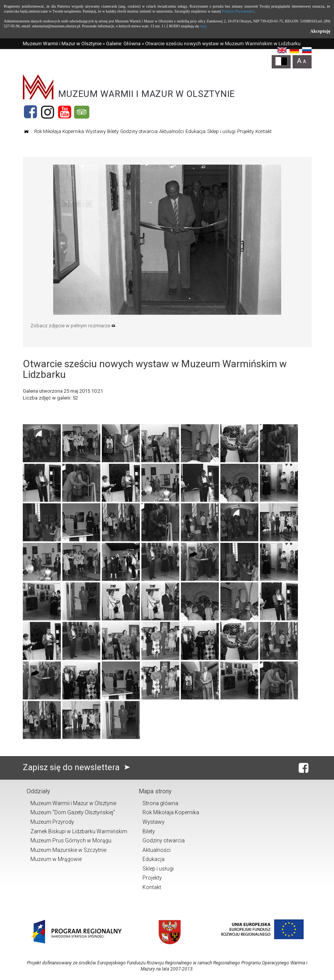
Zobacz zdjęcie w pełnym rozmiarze (73, 326)
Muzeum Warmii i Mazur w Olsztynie (62, 44)
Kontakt (264, 131)
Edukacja (195, 131)
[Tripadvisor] (82, 112)
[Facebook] (30, 112)
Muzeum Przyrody (52, 822)
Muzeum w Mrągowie (56, 859)
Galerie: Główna (123, 44)
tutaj (203, 26)
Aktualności (172, 131)
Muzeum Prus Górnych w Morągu (71, 840)
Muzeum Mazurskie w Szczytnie (68, 850)
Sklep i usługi (221, 131)
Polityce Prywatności (238, 11)
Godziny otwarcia (139, 131)
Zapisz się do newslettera (78, 767)
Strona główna (160, 803)
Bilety (113, 131)
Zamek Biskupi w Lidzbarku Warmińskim (79, 831)
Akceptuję (320, 31)
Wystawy (96, 131)
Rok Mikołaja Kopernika (59, 131)
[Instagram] (47, 112)
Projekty (245, 131)
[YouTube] (65, 112)
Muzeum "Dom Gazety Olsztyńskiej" (73, 812)
